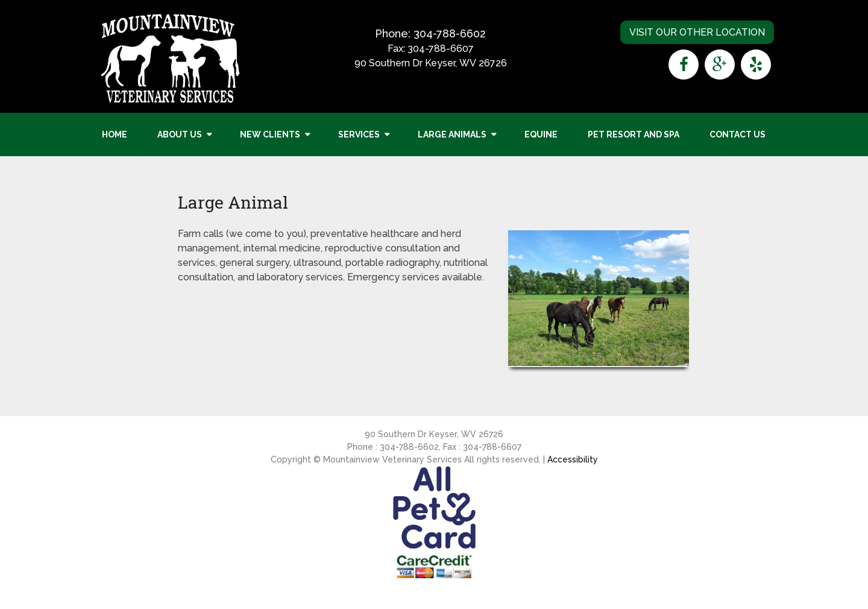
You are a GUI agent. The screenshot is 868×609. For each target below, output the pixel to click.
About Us (180, 134)
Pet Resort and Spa (634, 134)
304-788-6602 (450, 33)
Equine (541, 134)
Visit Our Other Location (697, 32)
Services (359, 134)
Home (115, 134)
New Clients (270, 134)
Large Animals (452, 134)
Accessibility (573, 459)
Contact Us (737, 134)
